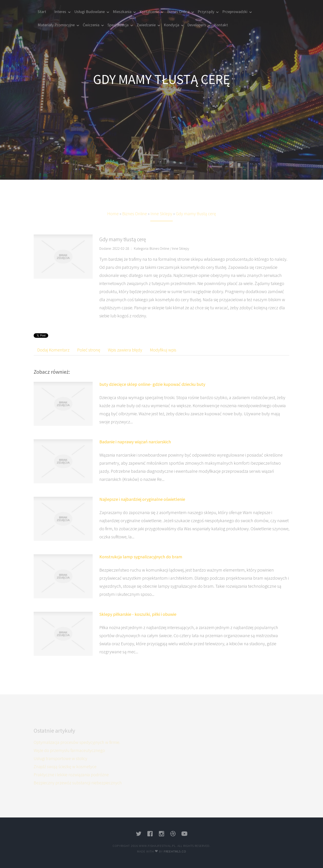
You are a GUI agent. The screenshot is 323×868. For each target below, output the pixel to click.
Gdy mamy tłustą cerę (196, 219)
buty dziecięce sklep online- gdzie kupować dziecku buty (152, 384)
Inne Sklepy (161, 219)
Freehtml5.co (175, 851)
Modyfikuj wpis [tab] (163, 350)
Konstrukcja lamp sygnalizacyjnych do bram (141, 557)
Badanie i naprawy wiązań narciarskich (135, 442)
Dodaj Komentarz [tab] (53, 350)
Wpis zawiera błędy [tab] (125, 350)
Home (113, 219)
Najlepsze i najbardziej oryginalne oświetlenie (142, 499)
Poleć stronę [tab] (89, 350)
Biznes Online (135, 219)
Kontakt (221, 25)
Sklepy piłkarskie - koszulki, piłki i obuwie (138, 614)
